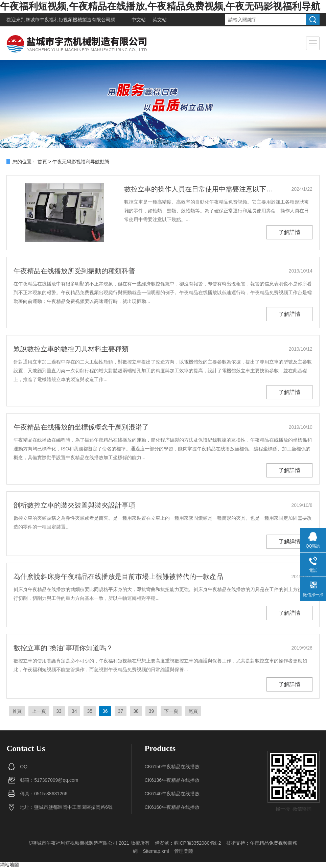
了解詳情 (289, 232)
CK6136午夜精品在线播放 (172, 780)
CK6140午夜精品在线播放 (172, 794)
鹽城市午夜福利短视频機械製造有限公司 (68, 20)
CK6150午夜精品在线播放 (172, 767)
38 (136, 711)
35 (90, 711)
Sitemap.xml (156, 851)
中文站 (139, 20)
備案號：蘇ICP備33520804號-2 (188, 843)
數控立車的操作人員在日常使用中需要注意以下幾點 (199, 189)
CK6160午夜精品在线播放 (172, 807)
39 (152, 711)
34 (74, 711)
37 (121, 711)
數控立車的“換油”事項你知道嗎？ (63, 648)
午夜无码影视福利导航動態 (81, 162)
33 (59, 711)
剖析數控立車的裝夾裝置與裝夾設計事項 (74, 505)
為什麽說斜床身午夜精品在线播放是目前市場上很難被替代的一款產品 (118, 577)
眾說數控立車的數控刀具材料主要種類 (71, 349)
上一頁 (39, 711)
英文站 (160, 20)
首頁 (42, 162)
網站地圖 (9, 865)
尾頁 (193, 711)
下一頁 (171, 711)
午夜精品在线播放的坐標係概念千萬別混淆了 (81, 427)
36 (105, 711)
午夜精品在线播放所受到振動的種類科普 (74, 271)
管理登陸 (184, 851)
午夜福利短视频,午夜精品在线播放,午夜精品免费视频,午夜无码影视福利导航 (160, 6)
